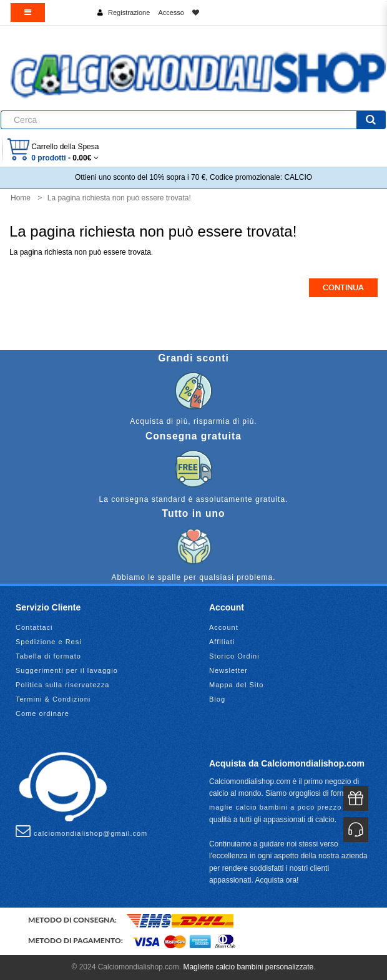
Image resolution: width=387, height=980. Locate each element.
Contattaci (34, 627)
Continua (343, 288)
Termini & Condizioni (53, 699)
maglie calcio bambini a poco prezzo (275, 807)
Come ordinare (42, 713)
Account (224, 627)
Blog (217, 699)
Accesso (171, 12)
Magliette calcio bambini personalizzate (248, 967)
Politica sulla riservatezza (63, 685)
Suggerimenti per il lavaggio (67, 670)
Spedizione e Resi (49, 642)
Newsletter (228, 670)
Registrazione (129, 12)
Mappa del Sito (236, 685)
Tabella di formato (48, 656)
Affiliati (222, 642)
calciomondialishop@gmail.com (81, 831)
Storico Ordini (234, 656)
